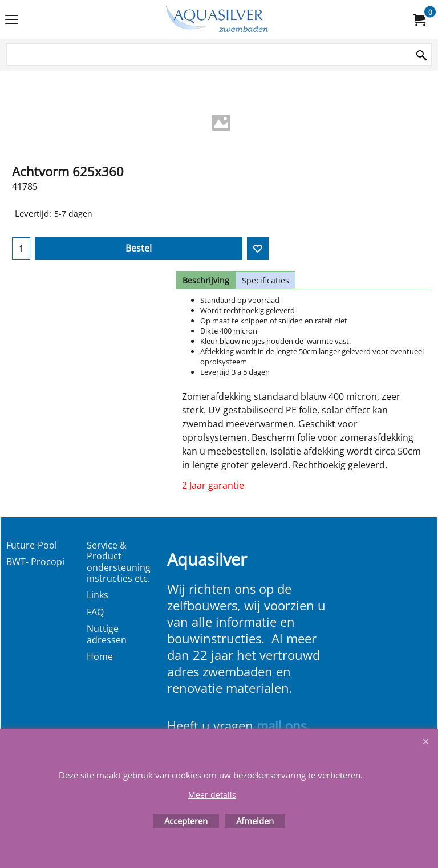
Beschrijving (206, 280)
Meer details (212, 795)
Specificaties (265, 280)
